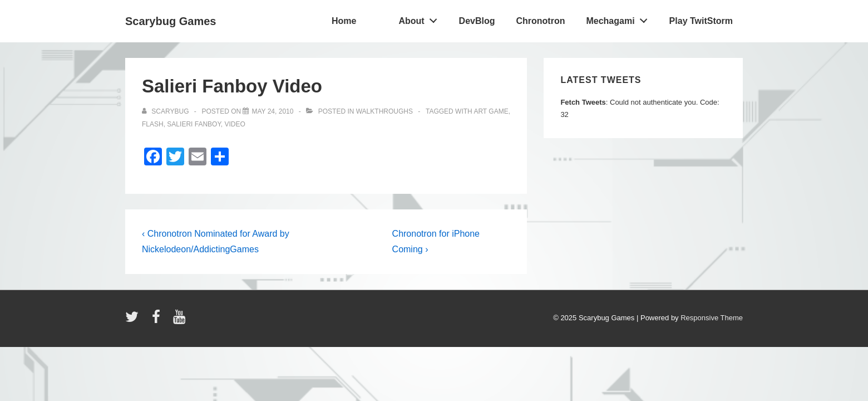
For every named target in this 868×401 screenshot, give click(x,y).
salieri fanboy (194, 124)
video (235, 124)
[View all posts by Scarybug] (166, 111)
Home (344, 21)
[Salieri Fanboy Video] (272, 111)
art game (491, 111)
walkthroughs (384, 111)
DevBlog (477, 21)
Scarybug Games (171, 21)
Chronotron (540, 21)
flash (153, 124)
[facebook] (159, 321)
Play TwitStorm (701, 21)
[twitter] (134, 321)
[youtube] (181, 321)
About (421, 18)
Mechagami (620, 18)
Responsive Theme (712, 318)
